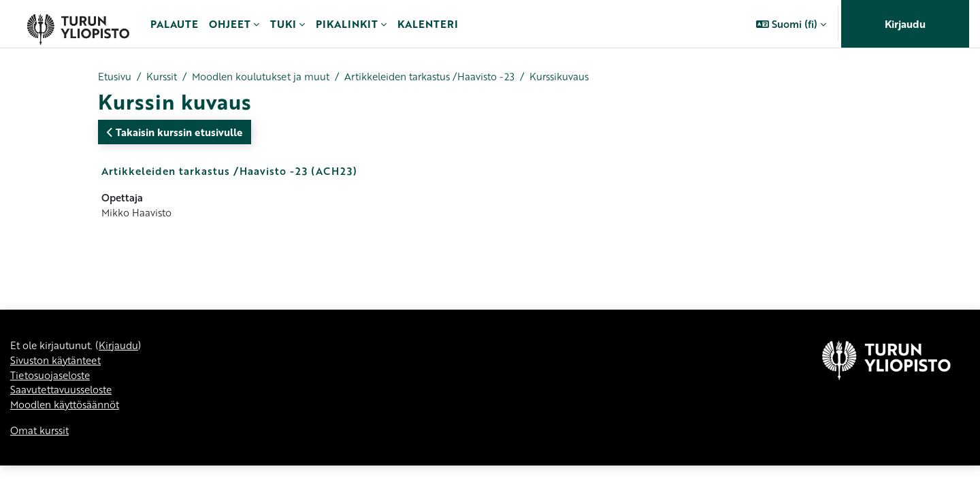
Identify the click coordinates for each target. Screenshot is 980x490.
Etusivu (115, 77)
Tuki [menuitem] (283, 24)
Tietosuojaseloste (53, 398)
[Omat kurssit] (78, 24)
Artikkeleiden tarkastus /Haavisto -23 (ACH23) (229, 171)
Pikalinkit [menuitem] (347, 24)
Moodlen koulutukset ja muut (269, 77)
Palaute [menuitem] (174, 24)
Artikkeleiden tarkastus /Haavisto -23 (448, 77)
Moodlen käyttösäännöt (68, 429)
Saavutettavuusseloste (65, 414)
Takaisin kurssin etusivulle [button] (175, 133)
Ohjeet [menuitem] (230, 24)
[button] (791, 24)
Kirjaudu (905, 24)
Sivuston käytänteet (58, 383)
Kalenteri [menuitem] (428, 24)
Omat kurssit (41, 455)
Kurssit (165, 77)
